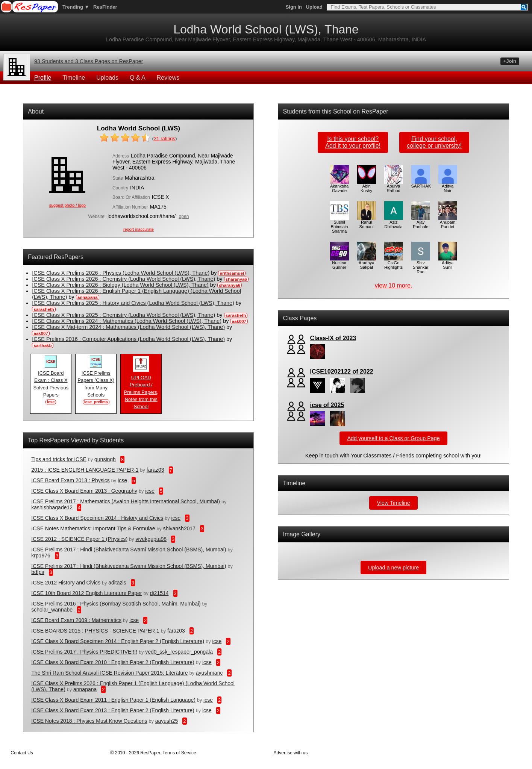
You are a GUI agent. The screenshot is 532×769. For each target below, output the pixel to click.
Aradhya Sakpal (367, 263)
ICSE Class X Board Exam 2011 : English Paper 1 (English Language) (113, 700)
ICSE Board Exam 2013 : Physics (70, 480)
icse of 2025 (327, 405)
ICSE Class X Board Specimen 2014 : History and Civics (97, 518)
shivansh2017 (179, 528)
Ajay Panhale (421, 223)
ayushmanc (209, 673)
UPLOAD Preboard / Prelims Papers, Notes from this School (141, 390)
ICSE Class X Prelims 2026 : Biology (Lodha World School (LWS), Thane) (120, 285)
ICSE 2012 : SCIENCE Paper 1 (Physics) (79, 539)
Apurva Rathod (394, 186)
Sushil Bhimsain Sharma (340, 225)
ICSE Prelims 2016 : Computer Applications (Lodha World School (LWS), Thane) (128, 339)
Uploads (107, 78)
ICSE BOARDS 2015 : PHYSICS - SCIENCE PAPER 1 (95, 631)
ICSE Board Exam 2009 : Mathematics (76, 620)
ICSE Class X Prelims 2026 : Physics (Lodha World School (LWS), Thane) (121, 273)
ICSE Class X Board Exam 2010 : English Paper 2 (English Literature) (113, 662)
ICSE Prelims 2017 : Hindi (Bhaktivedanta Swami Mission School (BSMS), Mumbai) (129, 550)
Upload (314, 7)
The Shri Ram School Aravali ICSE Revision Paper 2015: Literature (109, 673)
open (184, 216)
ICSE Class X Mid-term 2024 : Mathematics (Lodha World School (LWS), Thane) (128, 327)
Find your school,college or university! (434, 142)
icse (122, 480)
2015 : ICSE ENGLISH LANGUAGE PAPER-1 (85, 470)
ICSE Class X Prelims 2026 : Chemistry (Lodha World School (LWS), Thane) (124, 279)
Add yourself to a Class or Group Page (393, 438)
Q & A (138, 78)
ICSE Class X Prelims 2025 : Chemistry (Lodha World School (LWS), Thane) (124, 315)
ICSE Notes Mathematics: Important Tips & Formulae (93, 528)
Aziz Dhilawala (394, 223)
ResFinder (105, 7)
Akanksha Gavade (340, 186)
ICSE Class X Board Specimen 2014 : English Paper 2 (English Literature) (118, 641)
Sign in (294, 7)
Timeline (74, 78)
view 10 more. (394, 285)
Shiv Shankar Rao (421, 265)
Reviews (168, 78)
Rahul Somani (367, 223)
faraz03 (155, 470)
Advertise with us (291, 753)
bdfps (38, 572)
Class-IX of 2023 (333, 338)
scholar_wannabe (52, 610)
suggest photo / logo (67, 205)
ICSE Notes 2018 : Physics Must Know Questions (89, 721)
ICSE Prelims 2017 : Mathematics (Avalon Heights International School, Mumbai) (126, 501)
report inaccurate (139, 229)
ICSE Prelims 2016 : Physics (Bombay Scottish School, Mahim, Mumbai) (116, 604)
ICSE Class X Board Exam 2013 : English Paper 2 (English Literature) (113, 710)
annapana (85, 689)
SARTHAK (421, 184)
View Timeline (393, 503)
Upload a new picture (393, 568)
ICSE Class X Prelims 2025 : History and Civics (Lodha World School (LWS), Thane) (133, 303)
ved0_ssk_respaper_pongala (179, 652)
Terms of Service (179, 753)
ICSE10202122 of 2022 (341, 372)
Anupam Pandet (448, 223)
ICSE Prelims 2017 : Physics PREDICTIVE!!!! (84, 652)
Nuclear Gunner (340, 263)
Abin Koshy (367, 186)
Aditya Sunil (448, 263)
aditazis (117, 583)
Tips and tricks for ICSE (59, 459)
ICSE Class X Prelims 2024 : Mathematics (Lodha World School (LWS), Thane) (127, 321)
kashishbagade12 (52, 507)
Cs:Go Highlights (394, 263)
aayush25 (167, 721)
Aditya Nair (448, 186)
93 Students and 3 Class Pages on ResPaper (89, 61)
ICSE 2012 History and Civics (66, 583)
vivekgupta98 (151, 539)
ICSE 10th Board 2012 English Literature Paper (86, 593)
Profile (43, 78)
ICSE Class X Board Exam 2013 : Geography (84, 491)
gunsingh (105, 459)
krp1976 (41, 556)
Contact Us (22, 753)
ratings (164, 139)
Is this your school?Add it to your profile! (353, 142)
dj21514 (159, 593)
